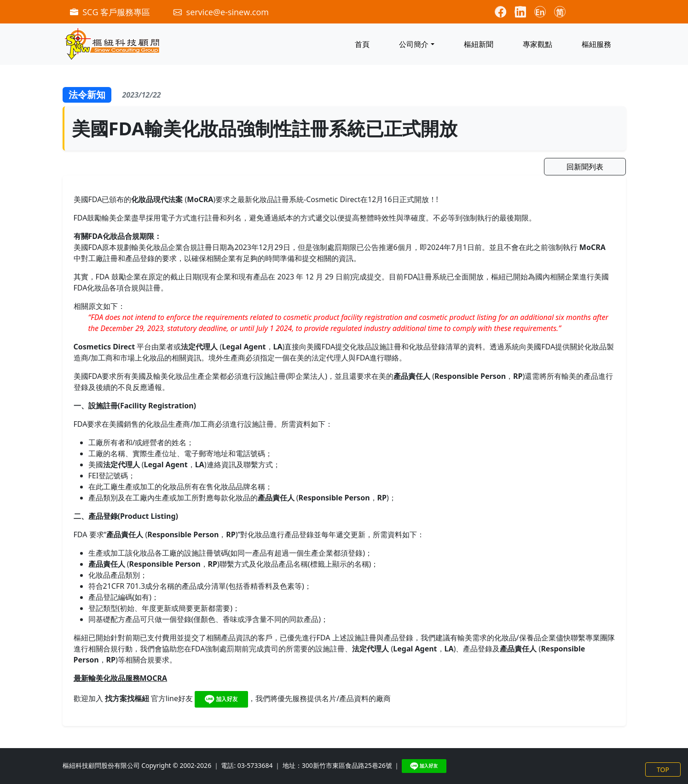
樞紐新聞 (479, 44)
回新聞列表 (585, 167)
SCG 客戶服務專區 (111, 12)
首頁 (362, 44)
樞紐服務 (596, 44)
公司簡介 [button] (414, 44)
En (540, 12)
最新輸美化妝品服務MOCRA (121, 678)
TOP (663, 769)
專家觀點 (538, 44)
